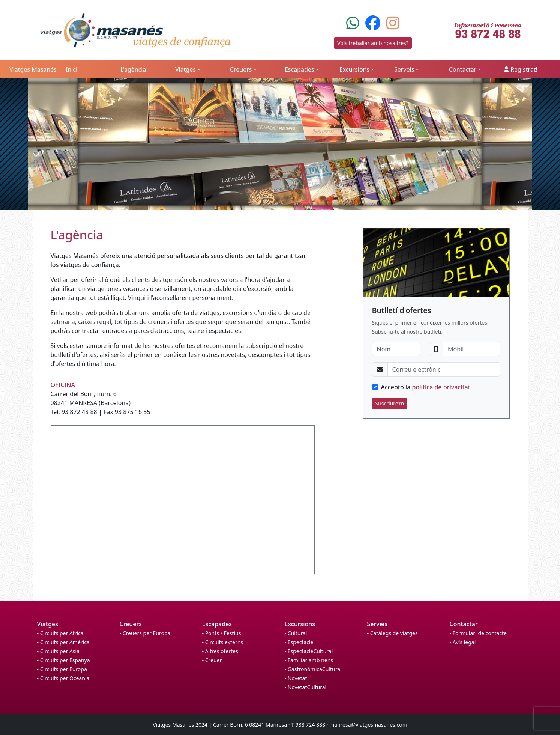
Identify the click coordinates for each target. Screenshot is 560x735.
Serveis (377, 624)
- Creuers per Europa (145, 633)
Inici (71, 69)
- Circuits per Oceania (63, 678)
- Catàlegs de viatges (393, 633)
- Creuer (212, 660)
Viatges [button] (185, 69)
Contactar (464, 624)
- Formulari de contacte (478, 633)
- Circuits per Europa (62, 669)
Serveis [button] (404, 69)
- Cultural (296, 633)
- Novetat (296, 678)
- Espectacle (299, 642)
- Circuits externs (223, 642)
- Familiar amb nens (309, 660)
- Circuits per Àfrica (60, 633)
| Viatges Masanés (31, 69)
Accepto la (426, 387)
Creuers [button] (241, 69)
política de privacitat (441, 387)
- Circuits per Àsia (59, 651)
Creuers (131, 624)
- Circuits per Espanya (64, 660)
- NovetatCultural (306, 687)
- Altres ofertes (220, 651)
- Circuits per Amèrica (63, 642)
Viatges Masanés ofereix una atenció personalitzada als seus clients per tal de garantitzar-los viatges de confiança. (179, 260)
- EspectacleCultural (309, 651)
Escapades (217, 624)
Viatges (48, 624)
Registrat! (521, 69)
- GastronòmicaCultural (313, 669)
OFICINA (63, 385)
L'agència (133, 69)
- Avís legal (463, 642)
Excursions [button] (354, 69)
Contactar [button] (463, 69)
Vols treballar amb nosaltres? (373, 43)
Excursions (300, 624)
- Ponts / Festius (222, 633)
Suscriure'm (390, 403)
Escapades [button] (300, 69)
